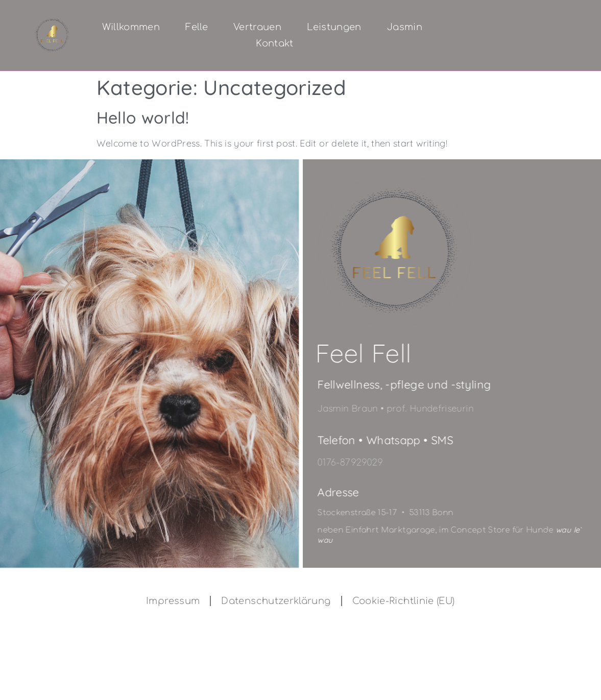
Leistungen (334, 27)
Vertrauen (257, 27)
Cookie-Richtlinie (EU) (404, 601)
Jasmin (405, 27)
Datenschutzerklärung (276, 601)
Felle (197, 27)
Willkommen (131, 27)
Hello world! (143, 117)
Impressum (173, 601)
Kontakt (275, 43)
